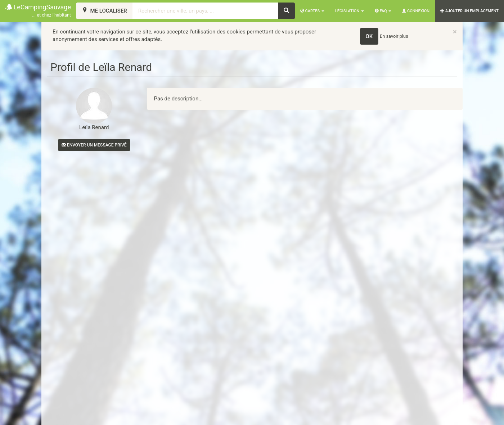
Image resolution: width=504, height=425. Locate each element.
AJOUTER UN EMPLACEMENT (469, 11)
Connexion (416, 11)
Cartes (312, 11)
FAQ (383, 11)
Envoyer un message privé (94, 145)
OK (369, 36)
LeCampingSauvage (38, 11)
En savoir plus (394, 36)
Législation (350, 11)
